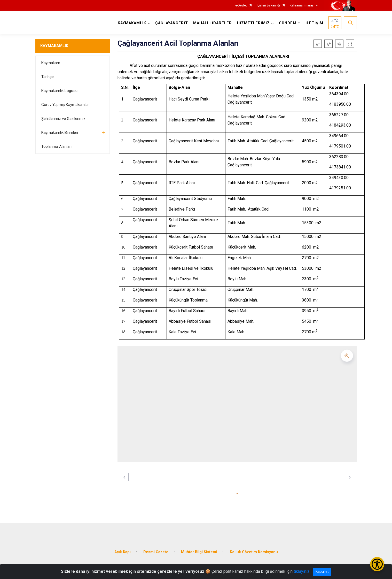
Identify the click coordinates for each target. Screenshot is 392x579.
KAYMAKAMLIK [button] (132, 23)
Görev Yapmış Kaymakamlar (65, 105)
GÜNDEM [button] (288, 23)
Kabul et (322, 572)
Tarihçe (48, 77)
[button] (339, 44)
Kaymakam (51, 63)
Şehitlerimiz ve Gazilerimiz (63, 119)
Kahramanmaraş (302, 6)
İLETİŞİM (314, 23)
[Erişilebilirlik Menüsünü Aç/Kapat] (377, 564)
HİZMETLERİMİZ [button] (253, 23)
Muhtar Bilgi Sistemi (199, 552)
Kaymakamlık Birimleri (60, 133)
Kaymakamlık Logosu (59, 91)
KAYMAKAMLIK (54, 46)
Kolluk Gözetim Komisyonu (254, 552)
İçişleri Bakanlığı (268, 6)
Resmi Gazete (156, 552)
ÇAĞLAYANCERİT (172, 23)
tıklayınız (302, 571)
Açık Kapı (123, 552)
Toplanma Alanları (56, 146)
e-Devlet (241, 6)
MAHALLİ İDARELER (213, 23)
